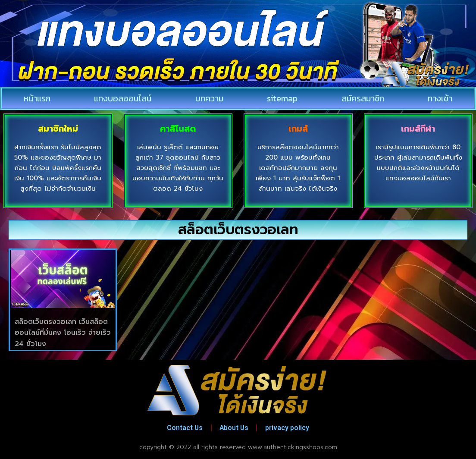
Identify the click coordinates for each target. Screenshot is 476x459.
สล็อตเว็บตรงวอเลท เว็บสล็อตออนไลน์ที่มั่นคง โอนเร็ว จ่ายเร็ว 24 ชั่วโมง (63, 333)
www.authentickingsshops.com (293, 447)
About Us (234, 428)
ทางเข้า (440, 98)
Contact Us (183, 428)
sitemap (282, 98)
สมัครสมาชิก (363, 98)
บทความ (209, 98)
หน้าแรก (37, 98)
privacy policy (289, 428)
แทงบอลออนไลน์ (123, 98)
